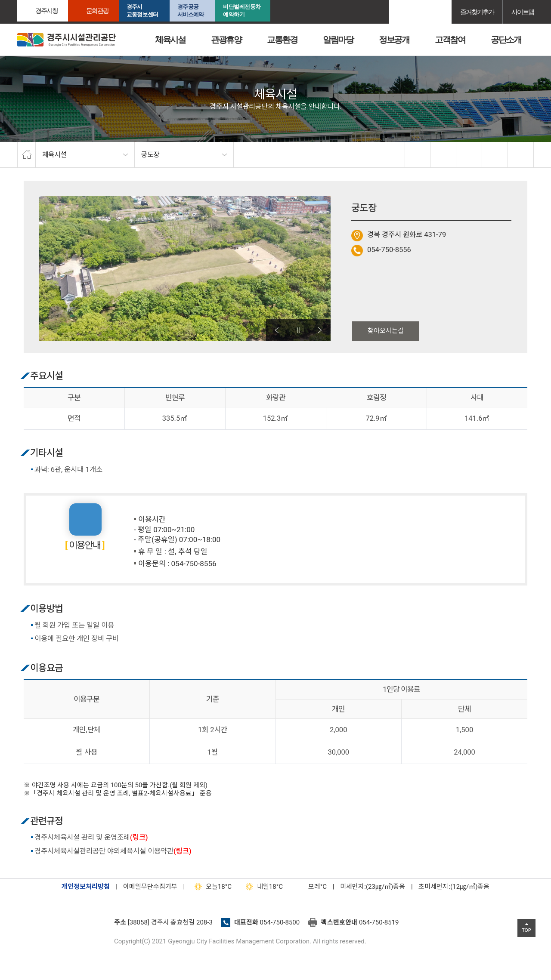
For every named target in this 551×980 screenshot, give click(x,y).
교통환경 (282, 40)
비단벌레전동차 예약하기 (242, 11)
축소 (495, 155)
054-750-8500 (280, 922)
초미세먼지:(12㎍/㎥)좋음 (454, 887)
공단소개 (506, 40)
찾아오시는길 (386, 331)
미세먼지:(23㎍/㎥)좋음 (373, 887)
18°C (211, 887)
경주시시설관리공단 (67, 40)
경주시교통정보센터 (142, 11)
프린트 (521, 155)
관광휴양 (226, 40)
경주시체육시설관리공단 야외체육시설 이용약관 (113, 851)
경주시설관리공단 (62, 925)
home (26, 155)
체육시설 (170, 40)
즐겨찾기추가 (477, 12)
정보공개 (394, 40)
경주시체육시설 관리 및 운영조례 (91, 837)
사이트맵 (523, 12)
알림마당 (338, 40)
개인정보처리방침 (86, 887)
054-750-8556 (389, 250)
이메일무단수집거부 (150, 887)
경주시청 (46, 11)
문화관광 (97, 11)
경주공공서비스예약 (190, 11)
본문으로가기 (19, 0)
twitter (443, 155)
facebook (418, 155)
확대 (469, 155)
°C (310, 887)
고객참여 (450, 40)
